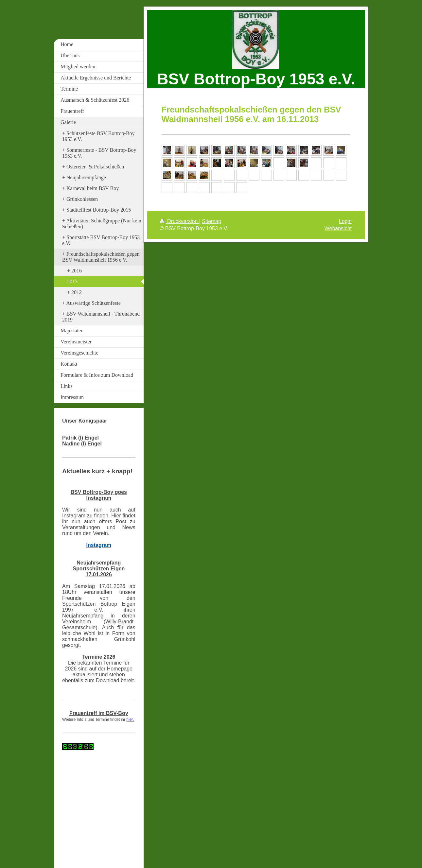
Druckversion (180, 221)
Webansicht (338, 228)
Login (345, 221)
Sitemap (211, 221)
